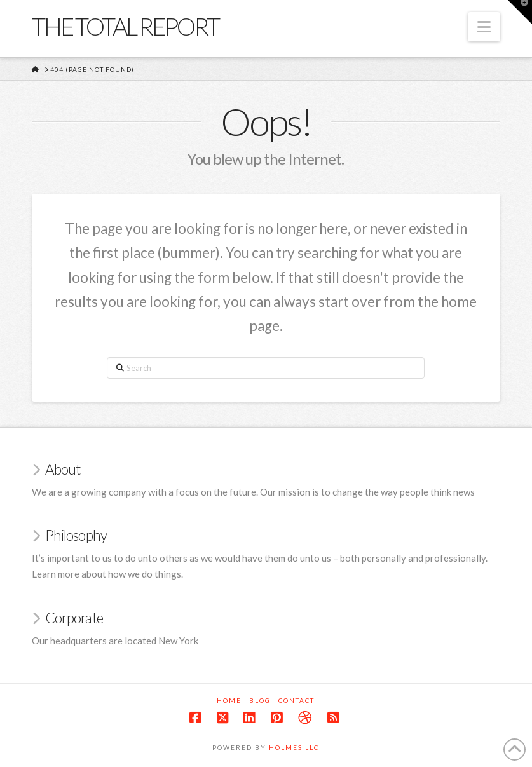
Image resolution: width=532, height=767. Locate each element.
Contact (297, 700)
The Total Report (125, 26)
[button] (484, 27)
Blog (260, 700)
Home (229, 700)
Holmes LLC (294, 747)
